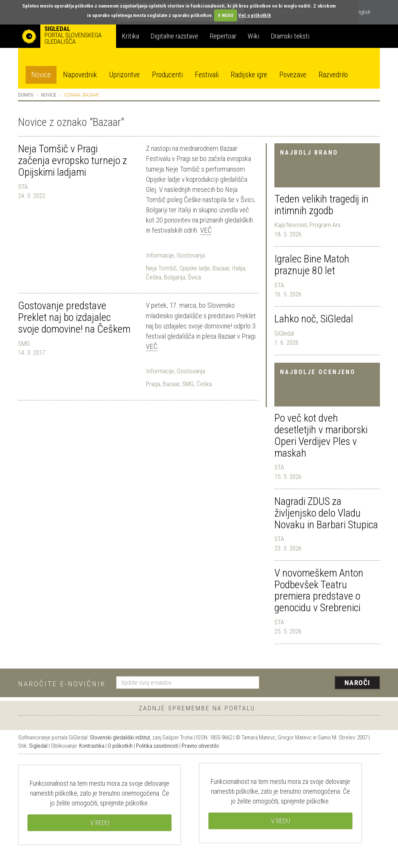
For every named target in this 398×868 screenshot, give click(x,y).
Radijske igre (249, 75)
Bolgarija (175, 277)
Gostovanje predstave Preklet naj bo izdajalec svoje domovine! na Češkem (74, 317)
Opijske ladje (195, 268)
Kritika (130, 36)
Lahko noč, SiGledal (314, 319)
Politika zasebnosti (157, 746)
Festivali (207, 75)
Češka (154, 277)
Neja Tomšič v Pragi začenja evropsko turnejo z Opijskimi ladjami (73, 160)
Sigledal (38, 746)
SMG (24, 344)
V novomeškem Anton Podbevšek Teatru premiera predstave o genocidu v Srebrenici (319, 590)
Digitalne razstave (174, 36)
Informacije (160, 255)
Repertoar (223, 36)
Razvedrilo (333, 75)
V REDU (226, 15)
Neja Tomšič (161, 268)
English (363, 12)
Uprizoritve (124, 75)
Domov (26, 95)
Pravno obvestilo (200, 746)
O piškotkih (120, 746)
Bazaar (221, 268)
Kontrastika (92, 746)
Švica (194, 277)
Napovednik (80, 75)
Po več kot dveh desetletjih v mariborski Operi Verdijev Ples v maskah (321, 435)
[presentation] (324, 683)
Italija (238, 268)
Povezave (293, 75)
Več (206, 230)
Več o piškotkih (255, 15)
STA (279, 285)
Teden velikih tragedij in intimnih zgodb (321, 205)
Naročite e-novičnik (62, 684)
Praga (153, 384)
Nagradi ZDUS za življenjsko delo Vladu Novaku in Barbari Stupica (326, 513)
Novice (41, 75)
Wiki (253, 36)
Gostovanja (191, 255)
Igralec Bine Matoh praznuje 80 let (312, 265)
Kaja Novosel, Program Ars (308, 225)
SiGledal (284, 333)
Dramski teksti (290, 36)
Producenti (167, 75)
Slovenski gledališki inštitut (120, 738)
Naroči (357, 683)
